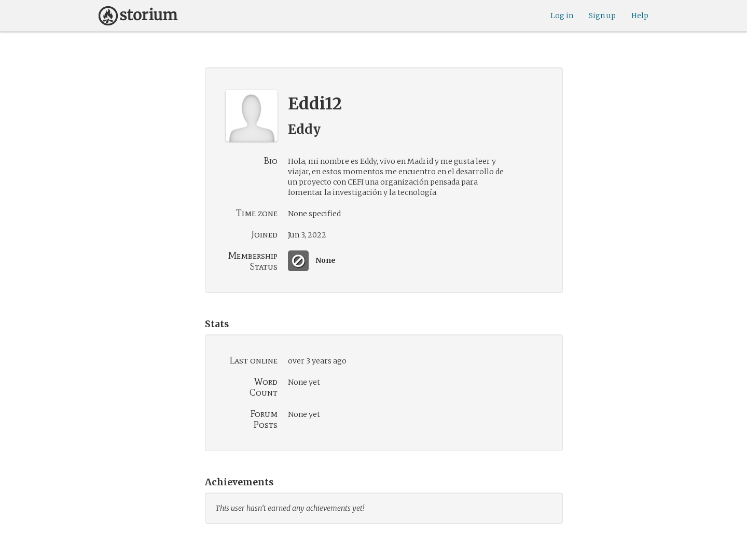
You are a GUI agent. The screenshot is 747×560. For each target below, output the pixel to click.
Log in (562, 16)
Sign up (602, 16)
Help (640, 16)
